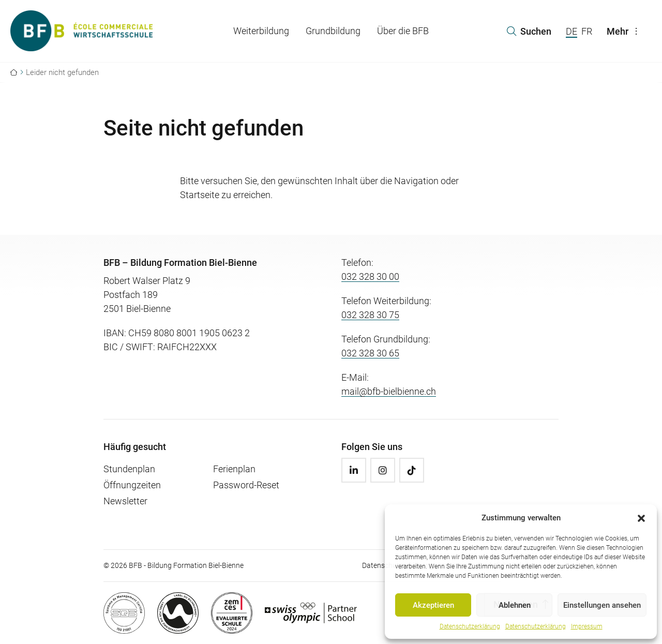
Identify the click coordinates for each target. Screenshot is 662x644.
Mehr (625, 31)
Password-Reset (246, 485)
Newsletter (125, 501)
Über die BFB (403, 31)
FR (587, 31)
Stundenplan (129, 469)
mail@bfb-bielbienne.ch (389, 391)
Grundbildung (333, 31)
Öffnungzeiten (132, 485)
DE (571, 31)
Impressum (587, 626)
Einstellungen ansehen (602, 605)
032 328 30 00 (370, 276)
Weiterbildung (261, 31)
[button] (641, 518)
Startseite (200, 195)
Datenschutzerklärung (470, 626)
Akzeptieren (433, 605)
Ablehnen (515, 605)
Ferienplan (234, 469)
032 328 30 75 (370, 315)
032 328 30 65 (370, 353)
